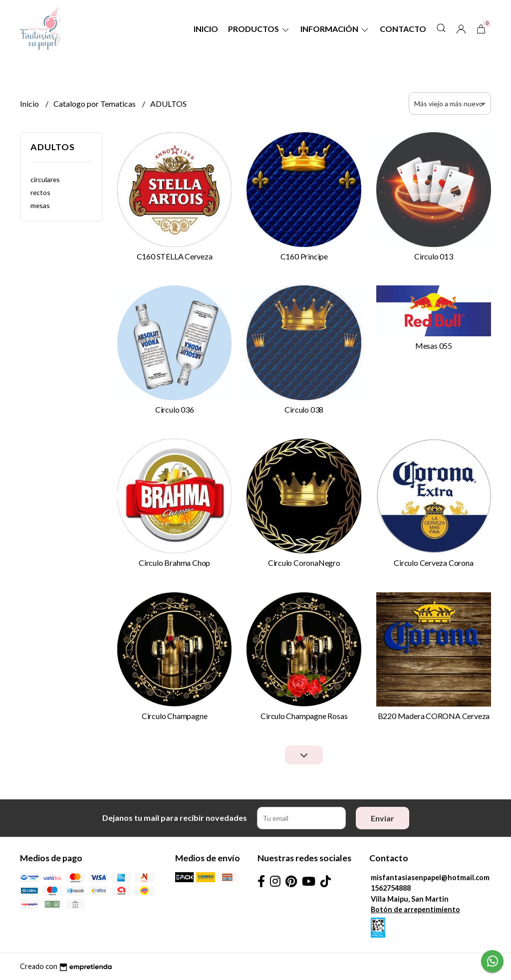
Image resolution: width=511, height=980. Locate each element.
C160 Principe (304, 256)
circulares (45, 179)
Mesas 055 (434, 346)
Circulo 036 (175, 409)
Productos (259, 29)
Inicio (206, 29)
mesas (40, 205)
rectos (40, 192)
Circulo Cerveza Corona (433, 563)
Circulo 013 (434, 256)
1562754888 (391, 888)
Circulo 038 (304, 409)
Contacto (403, 29)
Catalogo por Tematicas (95, 104)
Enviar (383, 818)
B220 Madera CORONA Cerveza (434, 716)
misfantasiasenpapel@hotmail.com (430, 877)
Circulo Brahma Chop (174, 563)
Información (335, 29)
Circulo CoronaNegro (304, 563)
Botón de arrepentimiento (415, 909)
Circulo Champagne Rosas (304, 716)
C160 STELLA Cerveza (175, 256)
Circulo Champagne (174, 716)
